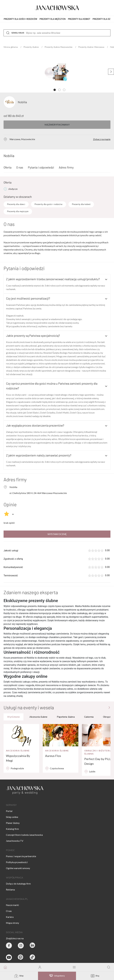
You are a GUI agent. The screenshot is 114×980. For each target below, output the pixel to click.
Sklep (19, 976)
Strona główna (11, 47)
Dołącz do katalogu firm (18, 884)
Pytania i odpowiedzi (41, 167)
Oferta (7, 167)
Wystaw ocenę (57, 534)
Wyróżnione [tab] (14, 717)
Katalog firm (12, 829)
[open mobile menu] (74, 967)
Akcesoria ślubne (18, 751)
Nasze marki (12, 905)
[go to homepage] (5, 967)
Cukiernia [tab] (89, 717)
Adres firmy (66, 167)
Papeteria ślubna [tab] (66, 717)
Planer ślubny (13, 823)
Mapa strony (12, 923)
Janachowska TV (15, 841)
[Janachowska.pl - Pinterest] (21, 957)
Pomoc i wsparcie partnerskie (21, 856)
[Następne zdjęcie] (111, 72)
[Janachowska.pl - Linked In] (33, 945)
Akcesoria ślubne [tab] (38, 717)
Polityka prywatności (17, 862)
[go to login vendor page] (40, 967)
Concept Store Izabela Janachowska (24, 835)
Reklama (10, 889)
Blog (95, 976)
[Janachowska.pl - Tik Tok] (33, 957)
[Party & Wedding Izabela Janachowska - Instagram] (21, 945)
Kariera (10, 917)
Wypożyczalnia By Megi (18, 758)
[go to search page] (109, 967)
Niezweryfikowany (57, 125)
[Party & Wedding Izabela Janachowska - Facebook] (9, 945)
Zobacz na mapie (102, 139)
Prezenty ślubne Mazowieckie (59, 47)
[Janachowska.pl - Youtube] (9, 957)
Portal (9, 811)
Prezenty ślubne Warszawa (92, 47)
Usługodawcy (57, 976)
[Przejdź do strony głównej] (109, 707)
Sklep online (12, 817)
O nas (20, 167)
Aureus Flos (53, 756)
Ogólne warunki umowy (18, 868)
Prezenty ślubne (31, 47)
